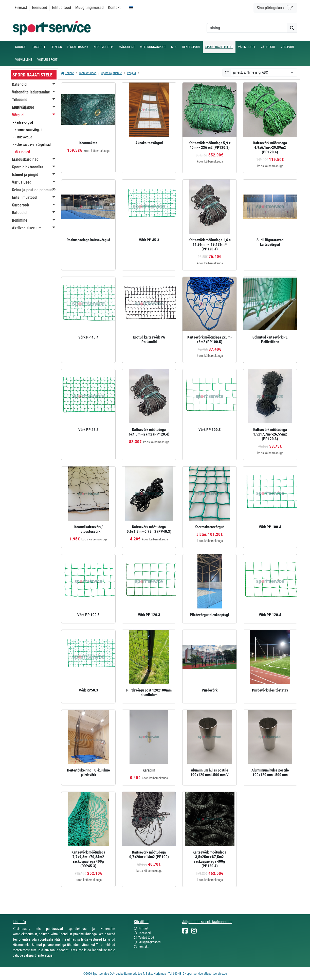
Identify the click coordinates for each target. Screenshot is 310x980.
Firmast (21, 7)
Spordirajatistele (112, 73)
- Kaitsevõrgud (23, 122)
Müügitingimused (89, 7)
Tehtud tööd (61, 7)
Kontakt (114, 7)
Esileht (67, 73)
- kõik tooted (21, 152)
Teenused (39, 7)
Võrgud (131, 73)
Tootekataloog (88, 73)
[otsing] (247, 28)
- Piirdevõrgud (23, 137)
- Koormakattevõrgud (28, 130)
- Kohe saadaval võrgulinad (32, 144)
